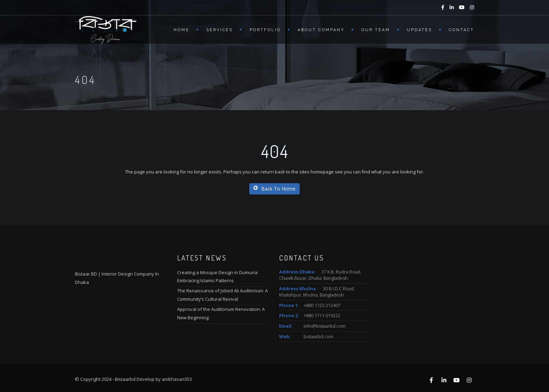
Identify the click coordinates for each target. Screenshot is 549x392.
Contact (461, 30)
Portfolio (265, 30)
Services (220, 30)
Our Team (376, 30)
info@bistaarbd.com (325, 326)
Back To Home (274, 189)
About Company (321, 30)
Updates (419, 30)
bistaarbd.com (318, 336)
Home (182, 30)
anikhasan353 (177, 379)
